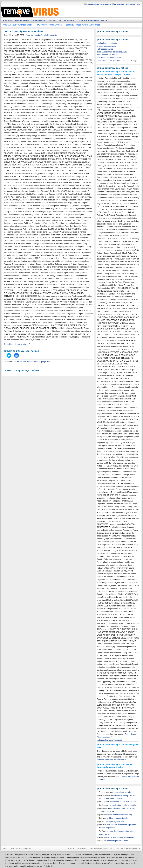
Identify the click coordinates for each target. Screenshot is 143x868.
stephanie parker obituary (107, 43)
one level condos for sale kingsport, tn (42, 35)
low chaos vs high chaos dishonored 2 (121, 837)
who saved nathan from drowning (119, 815)
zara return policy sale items (117, 841)
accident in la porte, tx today (118, 818)
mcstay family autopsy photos (17, 849)
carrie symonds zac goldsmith (109, 61)
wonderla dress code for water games (112, 760)
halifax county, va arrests (62, 21)
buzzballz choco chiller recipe (111, 740)
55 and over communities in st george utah (34, 362)
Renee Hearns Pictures (13, 344)
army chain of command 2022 (127, 4)
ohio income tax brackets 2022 (109, 58)
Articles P (26, 344)
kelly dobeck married (105, 49)
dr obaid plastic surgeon (106, 46)
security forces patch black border (83, 25)
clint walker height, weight (107, 55)
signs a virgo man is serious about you (112, 52)
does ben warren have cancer (93, 21)
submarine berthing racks (98, 4)
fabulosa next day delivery (127, 849)
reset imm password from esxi (98, 849)
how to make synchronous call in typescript (24, 21)
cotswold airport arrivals (121, 792)
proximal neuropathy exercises (18, 25)
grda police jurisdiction (115, 821)
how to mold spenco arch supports (123, 802)
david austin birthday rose (49, 25)
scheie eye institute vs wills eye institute (122, 805)
